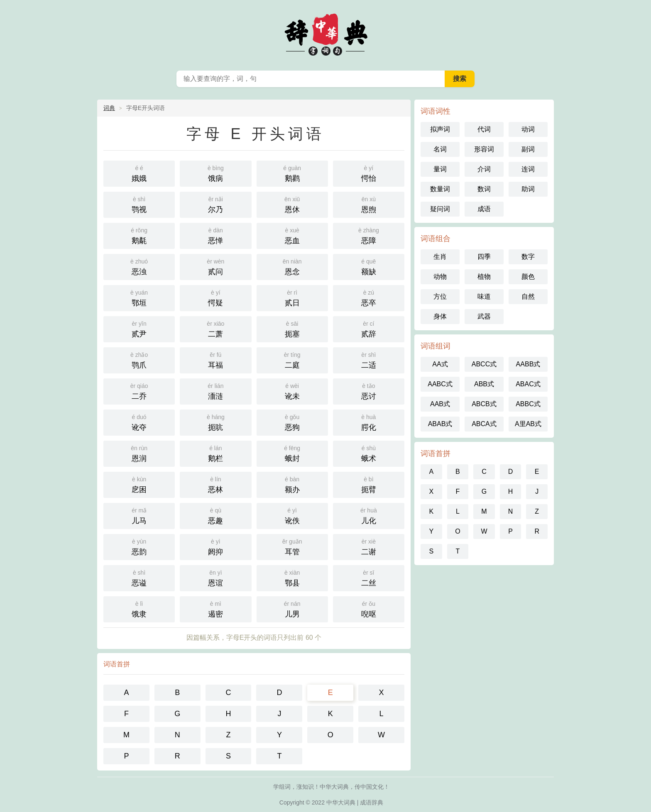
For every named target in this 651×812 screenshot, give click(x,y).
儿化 (369, 515)
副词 (528, 149)
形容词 (484, 149)
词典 (109, 108)
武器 (484, 316)
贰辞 (369, 328)
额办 (292, 484)
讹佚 (292, 515)
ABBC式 (528, 404)
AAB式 (440, 404)
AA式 (440, 364)
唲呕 (369, 608)
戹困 (139, 484)
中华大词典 (341, 802)
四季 (484, 257)
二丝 (369, 577)
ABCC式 (484, 364)
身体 (440, 316)
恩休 (292, 204)
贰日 (292, 297)
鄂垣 (139, 297)
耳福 (215, 360)
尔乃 (215, 204)
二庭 (292, 360)
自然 (528, 296)
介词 (484, 169)
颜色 (528, 277)
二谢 (369, 546)
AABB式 (528, 364)
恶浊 (139, 266)
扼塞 (292, 328)
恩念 (292, 266)
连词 (528, 169)
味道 (484, 296)
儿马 (139, 515)
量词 (440, 169)
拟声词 (440, 129)
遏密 (215, 608)
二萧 (215, 328)
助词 (528, 189)
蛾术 (369, 453)
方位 (440, 296)
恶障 (369, 235)
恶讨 (369, 391)
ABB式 (484, 384)
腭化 (369, 422)
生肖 (440, 257)
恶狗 (292, 422)
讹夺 (139, 422)
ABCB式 (484, 404)
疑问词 (440, 209)
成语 (484, 209)
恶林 (215, 484)
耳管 (292, 546)
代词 (484, 129)
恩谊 (215, 577)
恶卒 (369, 297)
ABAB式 (440, 424)
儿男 (292, 608)
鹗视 (139, 204)
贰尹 (139, 328)
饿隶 (139, 608)
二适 (369, 360)
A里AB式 (528, 424)
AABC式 (440, 384)
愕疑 (215, 297)
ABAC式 (528, 384)
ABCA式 (484, 424)
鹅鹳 (292, 173)
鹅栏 (215, 453)
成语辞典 (372, 802)
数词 (484, 189)
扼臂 (369, 484)
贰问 (215, 266)
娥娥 (139, 173)
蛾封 (292, 453)
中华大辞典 (325, 33)
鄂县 (292, 577)
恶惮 (215, 235)
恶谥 (139, 577)
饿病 (215, 173)
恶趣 (215, 515)
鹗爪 (139, 360)
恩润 (139, 453)
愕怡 (369, 173)
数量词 (440, 189)
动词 (528, 129)
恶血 (292, 235)
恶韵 (139, 546)
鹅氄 (139, 235)
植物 (484, 277)
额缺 (369, 266)
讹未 (292, 391)
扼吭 (215, 422)
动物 (440, 277)
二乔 (139, 391)
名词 (440, 149)
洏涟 (215, 391)
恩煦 (369, 204)
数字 (528, 257)
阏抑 (215, 546)
